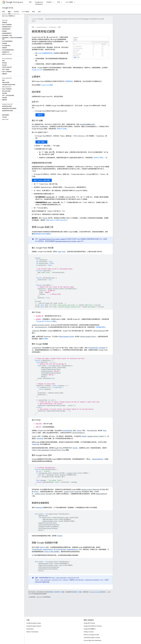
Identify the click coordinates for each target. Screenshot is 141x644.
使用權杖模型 (100, 327)
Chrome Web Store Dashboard (92, 640)
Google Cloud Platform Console (93, 626)
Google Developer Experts (34, 626)
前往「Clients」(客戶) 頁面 (42, 180)
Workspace (14, 2)
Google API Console (89, 623)
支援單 (46, 339)
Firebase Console (89, 632)
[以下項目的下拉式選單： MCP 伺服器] (75, 2)
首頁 (30, 2)
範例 (33, 12)
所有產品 (49, 2)
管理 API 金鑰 (62, 129)
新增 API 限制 (98, 158)
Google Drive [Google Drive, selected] (39, 2)
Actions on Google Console (91, 635)
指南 (59, 27)
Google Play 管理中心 (90, 629)
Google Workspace (42, 27)
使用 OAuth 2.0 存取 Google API (56, 220)
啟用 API (40, 115)
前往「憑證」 (41, 142)
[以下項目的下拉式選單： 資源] (62, 2)
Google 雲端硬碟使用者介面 (46, 53)
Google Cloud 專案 (47, 85)
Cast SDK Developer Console (92, 638)
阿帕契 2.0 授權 (77, 592)
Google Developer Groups (34, 623)
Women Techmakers (32, 632)
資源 (59, 2)
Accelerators (30, 629)
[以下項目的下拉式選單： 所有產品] (54, 2)
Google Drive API (37, 70)
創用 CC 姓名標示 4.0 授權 (57, 592)
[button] (12, 25)
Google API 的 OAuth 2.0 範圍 (46, 321)
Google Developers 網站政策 (97, 592)
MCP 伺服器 (69, 2)
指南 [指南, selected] (9, 12)
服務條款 (69, 81)
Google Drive (8, 8)
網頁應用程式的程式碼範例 (42, 234)
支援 (39, 12)
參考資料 (16, 12)
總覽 (3, 12)
